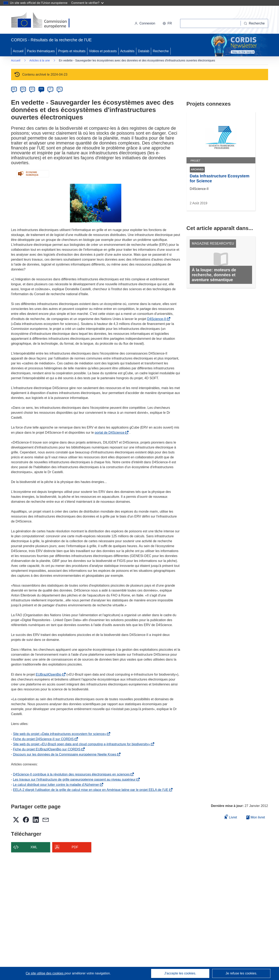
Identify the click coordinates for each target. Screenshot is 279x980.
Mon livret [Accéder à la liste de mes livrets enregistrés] (256, 817)
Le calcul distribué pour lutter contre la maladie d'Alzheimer (57, 785)
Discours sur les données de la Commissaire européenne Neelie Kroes (65, 754)
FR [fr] (41, 89)
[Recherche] (254, 23)
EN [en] (23, 89)
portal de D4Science (110, 433)
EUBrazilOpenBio (49, 674)
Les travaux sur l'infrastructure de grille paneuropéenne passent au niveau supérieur (75, 779)
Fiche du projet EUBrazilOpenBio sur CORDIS (47, 749)
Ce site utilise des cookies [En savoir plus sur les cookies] (45, 973)
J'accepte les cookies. (180, 973)
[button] (167, 23)
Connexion (145, 23)
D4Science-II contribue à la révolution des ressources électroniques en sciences (72, 774)
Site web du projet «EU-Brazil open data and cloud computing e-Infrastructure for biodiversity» (82, 744)
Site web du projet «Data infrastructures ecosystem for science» (60, 734)
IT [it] (50, 89)
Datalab (144, 51)
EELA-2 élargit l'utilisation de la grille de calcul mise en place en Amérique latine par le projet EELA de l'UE (91, 790)
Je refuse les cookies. (241, 973)
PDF (75, 847)
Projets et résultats (72, 51)
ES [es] (32, 89)
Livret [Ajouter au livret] (231, 817)
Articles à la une (40, 60)
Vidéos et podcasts (103, 51)
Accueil (18, 51)
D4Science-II (157, 319)
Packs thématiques (41, 51)
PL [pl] (60, 89)
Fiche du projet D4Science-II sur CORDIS (44, 739)
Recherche (161, 51)
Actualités (127, 51)
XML (34, 847)
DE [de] (14, 89)
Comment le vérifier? (87, 3)
